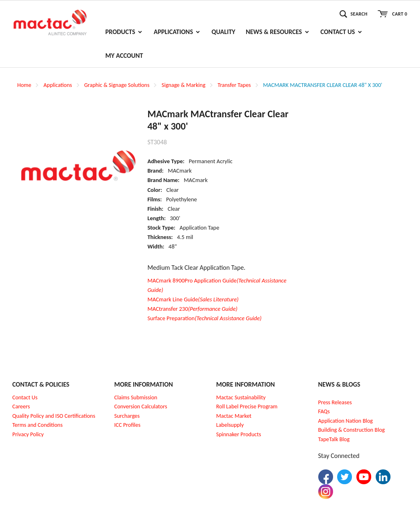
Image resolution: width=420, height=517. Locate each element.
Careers (21, 407)
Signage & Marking (184, 85)
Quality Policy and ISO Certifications (54, 416)
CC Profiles (128, 425)
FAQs (324, 411)
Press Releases (335, 402)
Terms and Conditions (38, 425)
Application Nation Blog (346, 421)
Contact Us (25, 397)
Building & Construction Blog (352, 430)
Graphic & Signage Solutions (117, 85)
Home (24, 85)
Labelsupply (230, 425)
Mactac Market (234, 416)
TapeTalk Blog (334, 439)
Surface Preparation (204, 318)
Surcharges (127, 416)
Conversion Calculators (141, 407)
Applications (58, 85)
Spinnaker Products (239, 434)
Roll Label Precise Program (247, 407)
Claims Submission (136, 397)
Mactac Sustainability (241, 397)
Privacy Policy (28, 434)
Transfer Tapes (234, 85)
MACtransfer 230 (192, 309)
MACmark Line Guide (193, 299)
